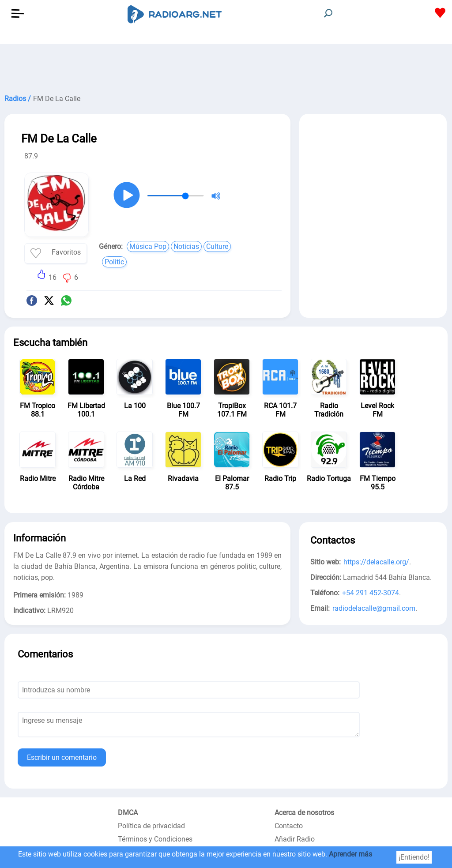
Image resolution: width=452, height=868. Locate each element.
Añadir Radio (295, 839)
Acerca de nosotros (304, 813)
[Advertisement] (226, 66)
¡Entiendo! (414, 857)
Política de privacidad (151, 826)
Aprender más (350, 854)
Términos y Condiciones (155, 839)
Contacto (289, 826)
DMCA (128, 813)
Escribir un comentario (62, 757)
